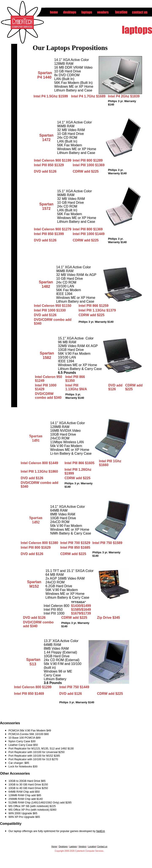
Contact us (102, 847)
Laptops (73, 847)
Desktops (63, 847)
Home (54, 847)
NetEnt (100, 831)
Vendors (83, 847)
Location (92, 847)
